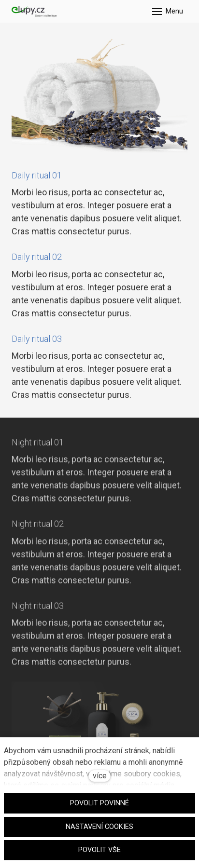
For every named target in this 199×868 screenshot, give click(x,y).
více (100, 776)
